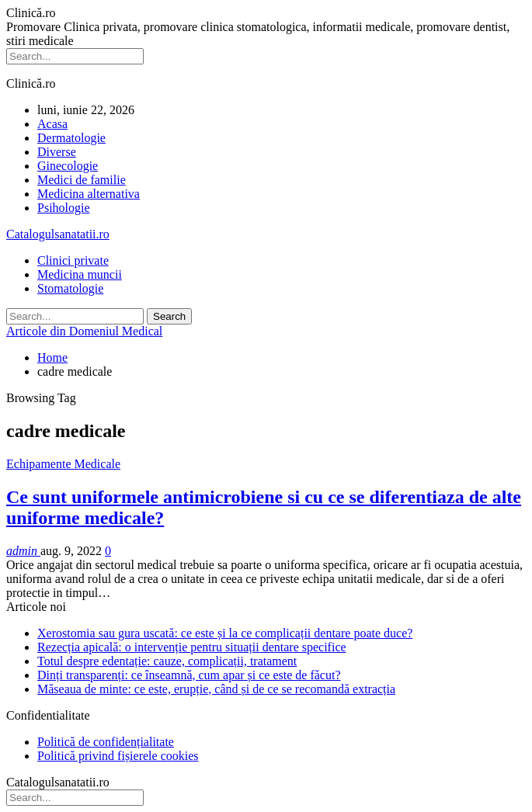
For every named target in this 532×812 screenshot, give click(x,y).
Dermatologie (71, 138)
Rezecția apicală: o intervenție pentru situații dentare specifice (192, 647)
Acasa (52, 124)
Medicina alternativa (89, 194)
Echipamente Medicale (63, 464)
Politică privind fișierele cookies (118, 756)
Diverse (57, 152)
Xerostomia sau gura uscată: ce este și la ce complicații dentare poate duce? (225, 633)
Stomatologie (70, 288)
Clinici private (73, 260)
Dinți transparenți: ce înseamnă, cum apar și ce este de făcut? (189, 675)
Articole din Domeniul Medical (84, 331)
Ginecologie (68, 166)
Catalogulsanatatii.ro (58, 234)
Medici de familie (82, 180)
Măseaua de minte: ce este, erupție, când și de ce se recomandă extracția (216, 689)
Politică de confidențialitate (106, 742)
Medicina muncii (80, 274)
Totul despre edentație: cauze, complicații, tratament (167, 661)
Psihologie (64, 208)
